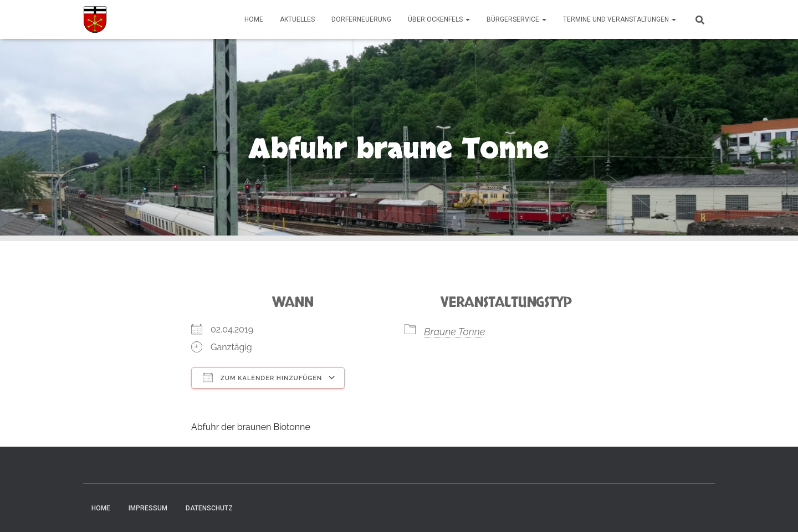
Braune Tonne (455, 332)
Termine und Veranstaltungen (620, 19)
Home (254, 19)
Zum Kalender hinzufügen (262, 377)
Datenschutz (209, 508)
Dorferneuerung (361, 19)
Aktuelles (297, 19)
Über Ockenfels (439, 19)
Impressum (148, 508)
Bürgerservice (516, 19)
